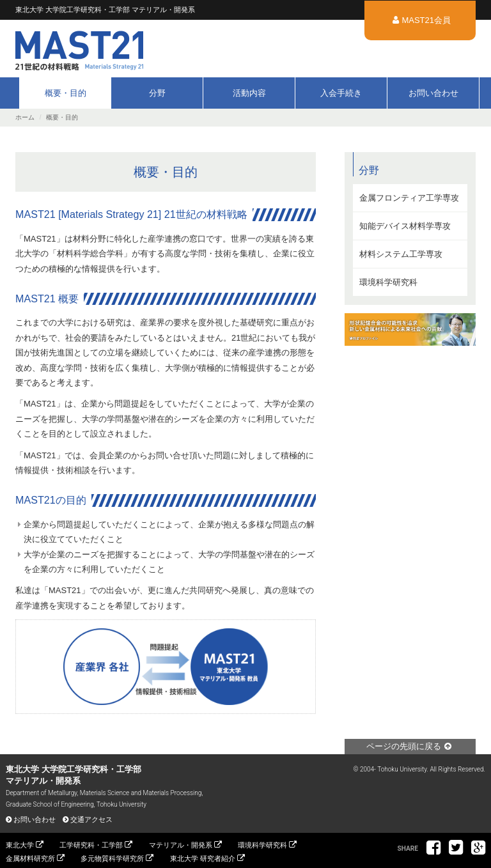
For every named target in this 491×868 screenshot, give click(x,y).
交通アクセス (91, 819)
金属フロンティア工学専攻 (409, 198)
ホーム (25, 117)
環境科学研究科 (388, 282)
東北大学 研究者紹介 (203, 858)
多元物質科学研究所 (112, 858)
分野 (157, 93)
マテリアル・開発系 (181, 845)
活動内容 (249, 93)
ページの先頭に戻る (404, 746)
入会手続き (341, 93)
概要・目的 (66, 93)
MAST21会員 (426, 20)
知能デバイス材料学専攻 (405, 226)
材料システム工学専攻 (401, 254)
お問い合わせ (433, 93)
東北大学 (20, 845)
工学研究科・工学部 (91, 845)
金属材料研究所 (30, 858)
